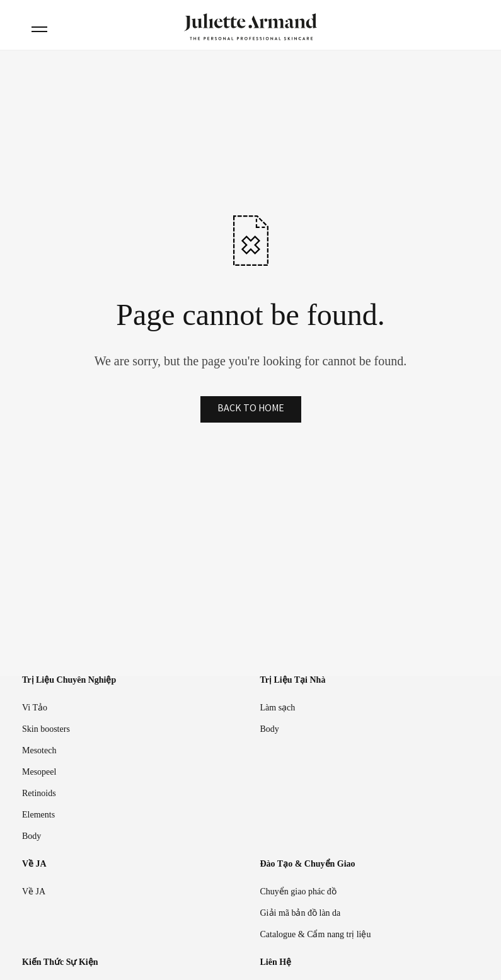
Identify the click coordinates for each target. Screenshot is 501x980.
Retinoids (39, 793)
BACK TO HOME (251, 409)
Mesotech (39, 750)
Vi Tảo (35, 708)
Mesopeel (39, 772)
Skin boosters (46, 729)
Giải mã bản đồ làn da (301, 913)
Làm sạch (278, 708)
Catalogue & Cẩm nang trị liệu (316, 934)
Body (32, 836)
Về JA (34, 892)
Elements (38, 815)
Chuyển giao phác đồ (298, 892)
